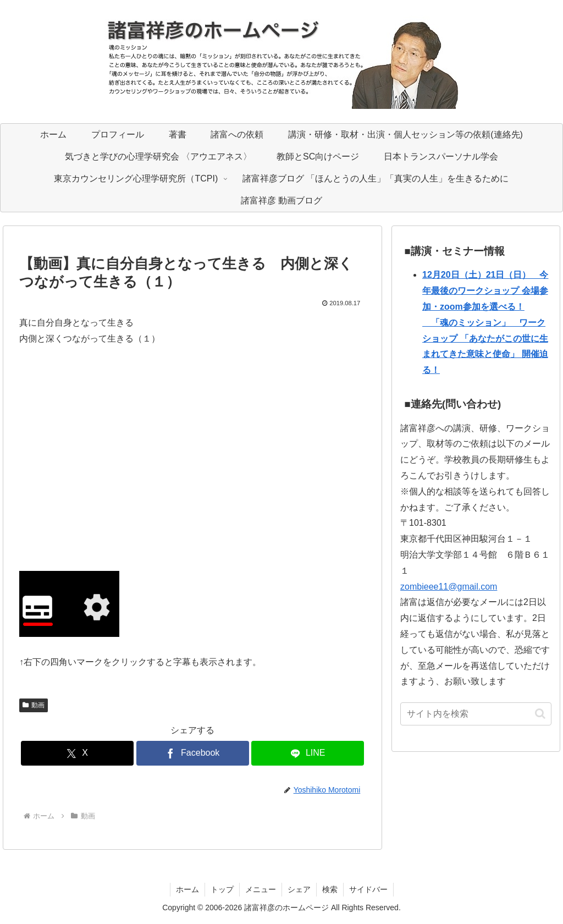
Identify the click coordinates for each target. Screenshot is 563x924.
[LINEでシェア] (308, 753)
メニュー (261, 889)
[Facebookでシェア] (193, 753)
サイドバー (368, 889)
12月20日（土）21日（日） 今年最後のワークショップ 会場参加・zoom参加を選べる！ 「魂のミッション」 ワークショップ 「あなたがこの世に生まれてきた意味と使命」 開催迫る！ (485, 322)
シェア (299, 889)
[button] (540, 714)
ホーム (187, 889)
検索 (330, 889)
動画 (34, 705)
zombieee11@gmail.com (449, 587)
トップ (222, 889)
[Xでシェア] (77, 753)
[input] (476, 714)
